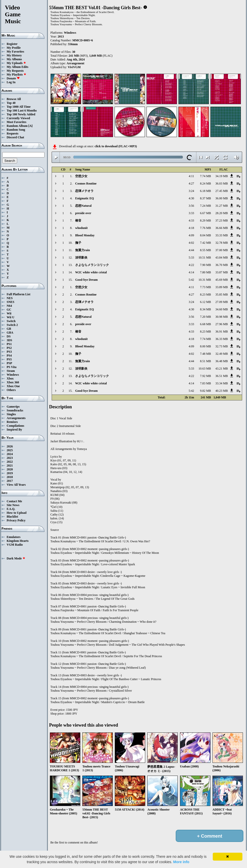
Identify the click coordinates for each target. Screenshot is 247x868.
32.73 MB (222, 346)
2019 (10, 473)
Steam (11, 371)
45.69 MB (222, 280)
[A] (31, 126)
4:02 (191, 243)
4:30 (191, 198)
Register (12, 44)
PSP (9, 363)
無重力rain (82, 250)
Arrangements (16, 418)
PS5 (9, 359)
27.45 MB (222, 191)
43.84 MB (222, 258)
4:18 (191, 228)
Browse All (14, 99)
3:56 (191, 206)
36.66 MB (222, 228)
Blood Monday (85, 235)
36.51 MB (222, 376)
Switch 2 (12, 325)
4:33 (191, 221)
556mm (73, 44)
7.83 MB (205, 383)
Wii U (10, 317)
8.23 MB (205, 295)
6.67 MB (205, 213)
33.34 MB (222, 383)
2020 (10, 469)
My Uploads (16, 63)
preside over (83, 213)
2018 (10, 477)
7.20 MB (205, 317)
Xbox (10, 378)
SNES (10, 302)
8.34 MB (205, 309)
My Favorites (15, 52)
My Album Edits (18, 67)
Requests (13, 133)
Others (11, 390)
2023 (10, 458)
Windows (13, 375)
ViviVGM (74, 67)
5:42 (191, 280)
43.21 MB (222, 369)
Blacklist (12, 517)
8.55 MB (205, 250)
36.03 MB (222, 184)
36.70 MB (222, 265)
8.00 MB (205, 346)
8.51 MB (205, 361)
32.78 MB (222, 243)
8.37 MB (205, 198)
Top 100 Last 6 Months (22, 111)
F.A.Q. (11, 509)
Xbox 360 (13, 382)
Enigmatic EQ (85, 198)
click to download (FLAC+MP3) (116, 146)
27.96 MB (222, 324)
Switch (11, 321)
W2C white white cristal (91, 272)
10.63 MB (205, 369)
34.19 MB (222, 176)
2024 (10, 454)
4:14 (191, 272)
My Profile (14, 48)
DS (9, 336)
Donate (13, 78)
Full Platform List (19, 294)
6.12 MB (205, 302)
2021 (10, 466)
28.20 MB (222, 213)
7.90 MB (205, 265)
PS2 (9, 348)
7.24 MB (205, 206)
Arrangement (75, 63)
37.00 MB (222, 250)
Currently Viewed (18, 118)
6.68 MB (205, 324)
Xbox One (13, 386)
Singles (11, 414)
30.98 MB (222, 317)
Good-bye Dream (86, 280)
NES (10, 298)
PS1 (9, 344)
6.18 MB (205, 191)
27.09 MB (222, 302)
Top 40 (11, 103)
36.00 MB (222, 198)
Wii (9, 313)
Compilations (15, 426)
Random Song (16, 130)
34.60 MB (222, 309)
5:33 (191, 258)
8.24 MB (205, 184)
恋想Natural (83, 206)
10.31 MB (205, 280)
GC (9, 310)
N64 (9, 306)
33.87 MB (222, 272)
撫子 (78, 243)
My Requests (15, 71)
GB (9, 329)
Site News (13, 505)
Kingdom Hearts (18, 541)
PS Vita (12, 367)
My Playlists (16, 75)
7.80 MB (205, 272)
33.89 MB (222, 287)
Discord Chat (15, 137)
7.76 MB (205, 228)
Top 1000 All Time (19, 107)
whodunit (81, 228)
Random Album (17, 126)
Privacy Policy (16, 520)
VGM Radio (15, 545)
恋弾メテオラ (84, 191)
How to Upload (16, 513)
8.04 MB (205, 235)
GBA (10, 333)
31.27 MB (222, 206)
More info (181, 862)
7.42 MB (205, 243)
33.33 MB (222, 235)
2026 (10, 446)
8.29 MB (205, 221)
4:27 (191, 184)
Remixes (12, 422)
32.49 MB (222, 354)
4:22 (191, 265)
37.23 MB (222, 221)
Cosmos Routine (86, 184)
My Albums (14, 59)
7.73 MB (205, 287)
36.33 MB (222, 339)
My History (14, 55)
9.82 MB (205, 391)
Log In (11, 82)
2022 (10, 462)
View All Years (16, 485)
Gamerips (13, 407)
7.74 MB (205, 176)
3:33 (191, 213)
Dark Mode (16, 558)
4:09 (191, 235)
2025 (10, 450)
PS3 (9, 352)
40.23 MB (222, 391)
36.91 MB (222, 332)
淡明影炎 (81, 258)
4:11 (191, 176)
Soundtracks (15, 410)
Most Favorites (16, 122)
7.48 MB (205, 354)
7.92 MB (205, 376)
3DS (9, 340)
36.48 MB (222, 361)
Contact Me (14, 501)
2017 (10, 481)
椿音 (78, 221)
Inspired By (14, 430)
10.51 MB (205, 258)
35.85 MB (222, 295)
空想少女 (81, 176)
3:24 (191, 191)
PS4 (9, 356)
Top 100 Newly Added (21, 114)
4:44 (191, 250)
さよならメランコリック (92, 265)
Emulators (14, 537)
